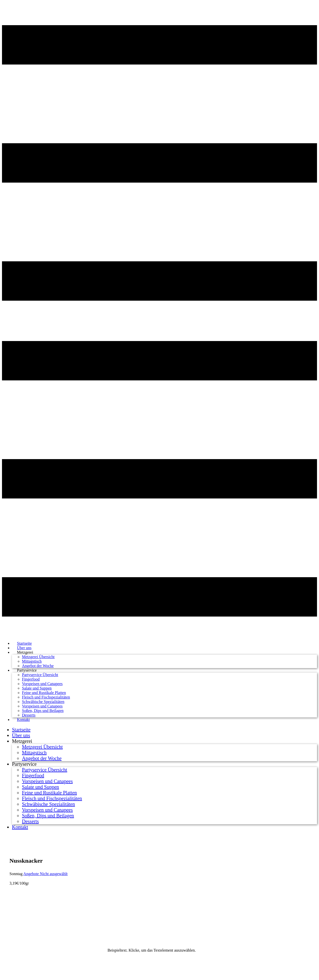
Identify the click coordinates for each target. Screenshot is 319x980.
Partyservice (27, 670)
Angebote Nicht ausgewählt (46, 874)
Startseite (21, 730)
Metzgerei (25, 652)
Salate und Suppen (37, 688)
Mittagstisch (32, 661)
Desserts (30, 821)
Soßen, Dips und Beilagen (43, 711)
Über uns (21, 735)
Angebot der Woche (42, 758)
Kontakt (23, 720)
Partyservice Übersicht (40, 675)
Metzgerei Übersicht (38, 657)
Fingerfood (31, 679)
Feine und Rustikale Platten (44, 693)
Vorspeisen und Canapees (42, 684)
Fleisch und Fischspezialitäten (46, 697)
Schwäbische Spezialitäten (43, 702)
